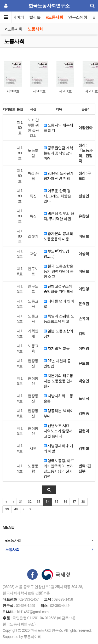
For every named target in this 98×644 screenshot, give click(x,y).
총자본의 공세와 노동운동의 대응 (58, 236)
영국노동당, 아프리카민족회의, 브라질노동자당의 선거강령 (59, 468)
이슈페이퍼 (15, 17)
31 (21, 502)
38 (83, 502)
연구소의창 (78, 17)
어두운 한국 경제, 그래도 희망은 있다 (57, 196)
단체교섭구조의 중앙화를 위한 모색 (59, 289)
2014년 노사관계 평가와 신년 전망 (59, 176)
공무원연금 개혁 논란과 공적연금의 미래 (58, 153)
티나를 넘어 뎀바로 (59, 304)
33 (39, 502)
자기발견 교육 (57, 348)
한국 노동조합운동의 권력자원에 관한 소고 (59, 271)
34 (47, 502)
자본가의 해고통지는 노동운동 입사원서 (59, 381)
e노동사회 (55, 17)
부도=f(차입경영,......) (56, 254)
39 (7, 509)
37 (74, 502)
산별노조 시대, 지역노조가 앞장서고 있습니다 (58, 431)
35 (56, 502)
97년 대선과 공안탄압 (57, 363)
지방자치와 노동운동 (58, 398)
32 (30, 502)
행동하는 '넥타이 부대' (59, 413)
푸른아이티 (33, 637)
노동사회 (35, 29)
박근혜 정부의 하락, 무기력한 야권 (59, 216)
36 (65, 502)
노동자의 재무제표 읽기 (58, 128)
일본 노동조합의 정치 (58, 334)
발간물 (35, 17)
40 (16, 509)
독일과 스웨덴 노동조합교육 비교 (59, 319)
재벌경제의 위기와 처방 (58, 448)
